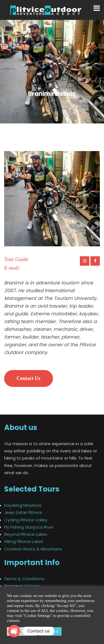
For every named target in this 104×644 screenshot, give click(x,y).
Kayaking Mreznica (23, 505)
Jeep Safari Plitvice (23, 512)
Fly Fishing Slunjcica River (29, 527)
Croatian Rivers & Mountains (33, 549)
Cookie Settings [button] (22, 631)
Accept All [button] (50, 631)
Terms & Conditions (24, 579)
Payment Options (22, 586)
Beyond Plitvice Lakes (26, 534)
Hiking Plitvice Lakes (24, 541)
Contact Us (29, 378)
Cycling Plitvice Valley (26, 520)
